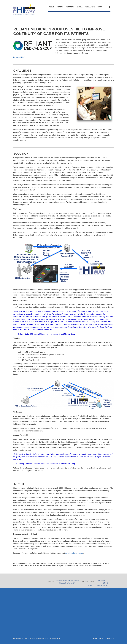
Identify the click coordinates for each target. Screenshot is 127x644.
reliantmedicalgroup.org (74, 553)
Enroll (80, 7)
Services (60, 7)
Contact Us (110, 639)
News (100, 7)
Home (95, 639)
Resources (70, 7)
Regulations (90, 7)
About (52, 7)
